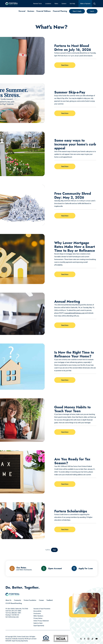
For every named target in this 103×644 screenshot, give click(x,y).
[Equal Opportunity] (39, 626)
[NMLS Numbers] (38, 616)
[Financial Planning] (60, 11)
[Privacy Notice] (38, 618)
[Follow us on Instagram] (88, 639)
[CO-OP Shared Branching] (14, 603)
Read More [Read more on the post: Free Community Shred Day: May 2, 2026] (65, 216)
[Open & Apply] (77, 11)
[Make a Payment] (85, 4)
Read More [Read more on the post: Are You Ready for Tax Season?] (65, 484)
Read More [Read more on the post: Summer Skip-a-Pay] (65, 113)
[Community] (18, 600)
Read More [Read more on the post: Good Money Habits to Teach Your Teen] (65, 432)
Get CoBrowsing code (12, 617)
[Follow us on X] (81, 639)
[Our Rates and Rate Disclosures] (21, 568)
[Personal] (22, 11)
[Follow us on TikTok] (92, 639)
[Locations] (48, 4)
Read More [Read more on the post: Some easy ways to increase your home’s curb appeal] (65, 166)
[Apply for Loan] (82, 568)
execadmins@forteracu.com (75, 313)
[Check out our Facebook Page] (85, 639)
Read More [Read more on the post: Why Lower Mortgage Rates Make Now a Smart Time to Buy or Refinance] (65, 274)
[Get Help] (72, 4)
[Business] (31, 11)
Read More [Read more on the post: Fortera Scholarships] (65, 529)
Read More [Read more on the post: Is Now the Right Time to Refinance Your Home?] (65, 380)
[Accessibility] (37, 611)
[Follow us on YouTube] (97, 639)
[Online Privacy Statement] (41, 621)
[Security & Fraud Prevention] (42, 609)
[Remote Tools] (37, 4)
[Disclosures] (37, 614)
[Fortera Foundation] (30, 600)
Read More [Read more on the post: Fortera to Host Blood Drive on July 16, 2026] (65, 65)
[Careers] (64, 4)
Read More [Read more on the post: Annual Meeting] (65, 325)
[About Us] (8, 600)
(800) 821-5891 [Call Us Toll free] (16, 613)
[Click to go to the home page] (12, 4)
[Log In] (92, 11)
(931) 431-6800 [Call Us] (16, 611)
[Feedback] (50, 600)
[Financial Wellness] (44, 11)
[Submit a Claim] (38, 623)
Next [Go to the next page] (54, 550)
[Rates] (56, 4)
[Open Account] (51, 568)
